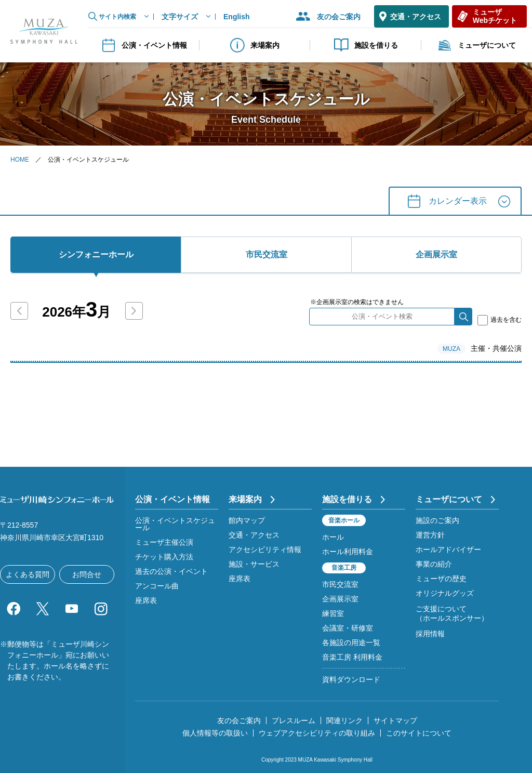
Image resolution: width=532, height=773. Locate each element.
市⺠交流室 (267, 254)
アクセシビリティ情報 (265, 549)
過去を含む (500, 320)
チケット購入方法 (164, 557)
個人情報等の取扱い (215, 733)
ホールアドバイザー (448, 549)
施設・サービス (254, 564)
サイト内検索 (117, 17)
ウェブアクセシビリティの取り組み (317, 733)
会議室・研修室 (348, 628)
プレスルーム (294, 720)
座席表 (146, 600)
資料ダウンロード (351, 679)
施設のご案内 (437, 520)
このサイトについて (419, 733)
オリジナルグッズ (445, 593)
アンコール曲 (157, 586)
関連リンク (344, 720)
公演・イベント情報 (144, 45)
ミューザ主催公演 (164, 542)
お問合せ (87, 574)
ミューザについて (476, 45)
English (237, 17)
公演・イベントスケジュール (175, 524)
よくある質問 (28, 574)
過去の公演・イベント (171, 571)
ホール (333, 537)
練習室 (333, 613)
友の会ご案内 (339, 17)
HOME (20, 160)
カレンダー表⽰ (458, 201)
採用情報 (430, 634)
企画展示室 (340, 599)
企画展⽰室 (436, 254)
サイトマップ (395, 720)
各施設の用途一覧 (351, 643)
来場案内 (255, 45)
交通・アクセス (416, 17)
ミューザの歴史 (441, 579)
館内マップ (247, 520)
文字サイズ (180, 17)
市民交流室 (340, 584)
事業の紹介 (434, 564)
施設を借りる (366, 45)
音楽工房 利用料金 (352, 657)
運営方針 (430, 535)
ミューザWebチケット (495, 16)
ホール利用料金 (348, 552)
